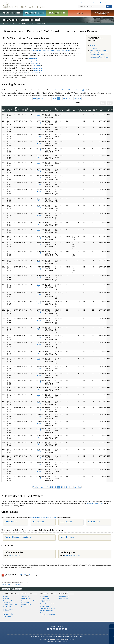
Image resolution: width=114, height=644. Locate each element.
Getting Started (44, 596)
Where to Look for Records (48, 608)
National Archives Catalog (10, 605)
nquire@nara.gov (15, 556)
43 (64, 99)
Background (94, 48)
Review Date (101, 110)
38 (50, 99)
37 (47, 99)
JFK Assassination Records (29, 24)
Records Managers (27, 605)
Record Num (9, 110)
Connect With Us (57, 626)
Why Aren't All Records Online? (46, 611)
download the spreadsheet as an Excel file (69, 90)
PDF (38, 116)
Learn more (97, 641)
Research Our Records (11, 13)
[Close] (112, 626)
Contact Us (108, 3)
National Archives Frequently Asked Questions (45, 600)
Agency (32, 111)
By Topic (5, 596)
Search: (77, 103)
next (76, 99)
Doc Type (48, 111)
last (80, 99)
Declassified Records (46, 606)
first (35, 99)
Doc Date (40, 111)
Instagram (54, 629)
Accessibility (41, 636)
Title (73, 111)
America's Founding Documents (103, 13)
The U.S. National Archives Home (24, 5)
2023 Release (38, 522)
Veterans (24, 607)
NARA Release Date (16, 109)
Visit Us (80, 13)
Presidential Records (9, 607)
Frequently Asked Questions (18, 537)
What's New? (63, 593)
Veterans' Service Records (34, 13)
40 (56, 99)
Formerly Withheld (25, 110)
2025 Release (10, 522)
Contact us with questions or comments (13, 584)
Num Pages (80, 110)
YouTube (60, 629)
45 (69, 99)
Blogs (63, 629)
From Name (68, 110)
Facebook (48, 629)
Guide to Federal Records (47, 604)
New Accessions (63, 598)
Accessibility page (47, 576)
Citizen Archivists (86, 3)
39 (53, 99)
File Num (56, 110)
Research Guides (46, 593)
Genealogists (25, 596)
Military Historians (27, 598)
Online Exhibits (7, 617)
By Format (6, 598)
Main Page (93, 46)
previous (40, 99)
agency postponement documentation (43, 517)
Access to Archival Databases (8, 610)
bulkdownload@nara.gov (95, 504)
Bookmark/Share (98, 3)
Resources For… (27, 593)
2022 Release (66, 522)
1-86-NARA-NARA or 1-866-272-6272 (57, 641)
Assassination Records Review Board (99, 58)
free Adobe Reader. (23, 574)
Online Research (9, 593)
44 (67, 99)
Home (5, 24)
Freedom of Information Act (62, 636)
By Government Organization (7, 602)
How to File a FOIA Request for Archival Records (48, 615)
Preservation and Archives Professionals (29, 602)
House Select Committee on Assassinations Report (99, 54)
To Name (62, 110)
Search (109, 6)
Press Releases (67, 537)
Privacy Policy (50, 636)
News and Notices (64, 596)
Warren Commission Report (99, 50)
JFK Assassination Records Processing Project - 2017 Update (50, 50)
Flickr (66, 629)
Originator (87, 111)
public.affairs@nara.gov (72, 556)
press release (33, 58)
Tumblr (57, 629)
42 (61, 99)
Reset (110, 103)
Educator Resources (57, 13)
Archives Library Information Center (8, 614)
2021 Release (94, 522)
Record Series (95, 110)
